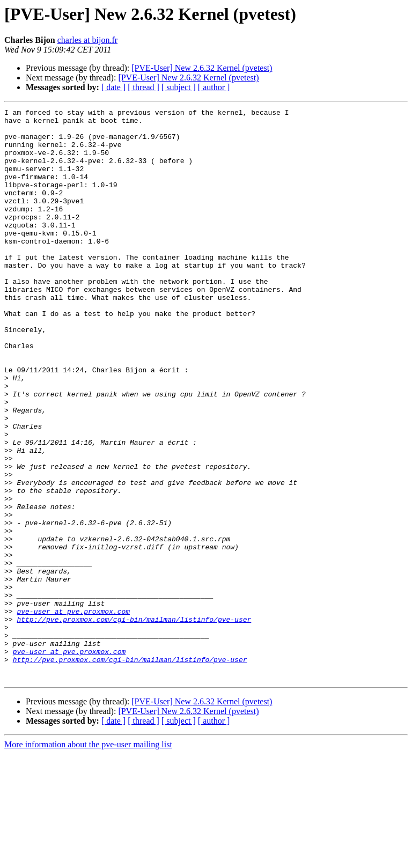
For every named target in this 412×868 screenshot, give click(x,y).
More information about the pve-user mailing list (88, 859)
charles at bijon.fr (87, 40)
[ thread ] (144, 87)
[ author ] (214, 87)
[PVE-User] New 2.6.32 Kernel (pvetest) (202, 68)
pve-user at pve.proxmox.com (73, 712)
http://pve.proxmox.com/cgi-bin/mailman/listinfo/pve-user (134, 722)
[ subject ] (179, 87)
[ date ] (113, 87)
